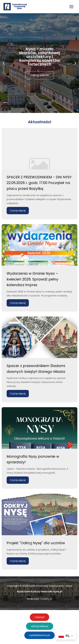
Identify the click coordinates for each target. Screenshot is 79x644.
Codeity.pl (46, 599)
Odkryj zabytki (40, 75)
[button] (4, 63)
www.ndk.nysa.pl (51, 592)
